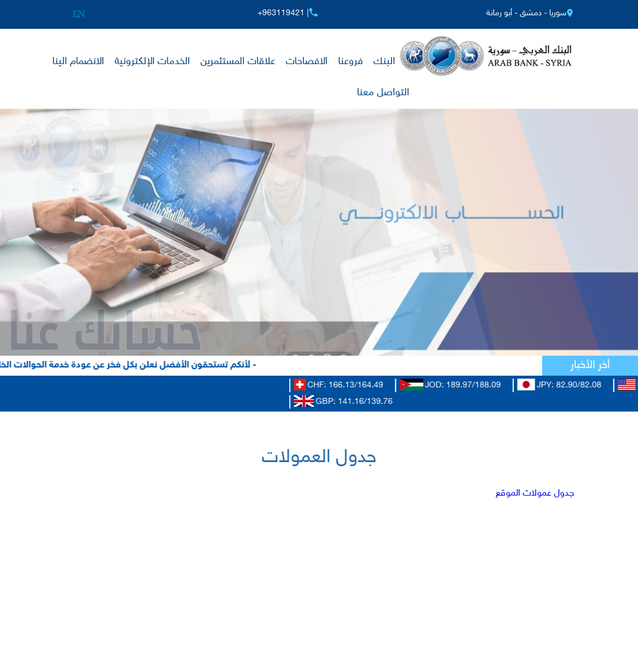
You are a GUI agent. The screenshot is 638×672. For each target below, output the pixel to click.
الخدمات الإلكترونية (152, 62)
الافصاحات (307, 62)
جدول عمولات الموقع (535, 494)
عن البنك (391, 62)
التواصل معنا (383, 93)
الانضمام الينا (78, 62)
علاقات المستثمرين (238, 62)
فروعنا (350, 62)
